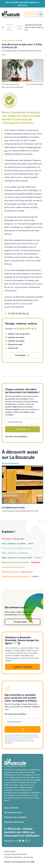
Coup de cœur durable (10, 27)
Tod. (33, 862)
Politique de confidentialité (13, 857)
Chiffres (35, 576)
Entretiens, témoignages (13, 539)
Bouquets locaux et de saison (15, 562)
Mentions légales (10, 851)
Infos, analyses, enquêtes (14, 543)
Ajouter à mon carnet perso (19, 334)
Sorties (38, 558)
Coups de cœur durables (13, 567)
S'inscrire (28, 14)
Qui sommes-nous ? (13, 812)
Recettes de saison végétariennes (17, 572)
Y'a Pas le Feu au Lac (19, 313)
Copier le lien (13, 348)
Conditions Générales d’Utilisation (16, 854)
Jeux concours (28, 857)
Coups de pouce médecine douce (17, 548)
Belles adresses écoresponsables (17, 558)
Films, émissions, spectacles (15, 553)
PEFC (36, 190)
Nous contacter (11, 808)
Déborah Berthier (37, 84)
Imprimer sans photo (16, 341)
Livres (30, 543)
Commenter (20, 355)
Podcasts (36, 562)
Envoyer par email (15, 344)
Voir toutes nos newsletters (16, 436)
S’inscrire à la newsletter (15, 817)
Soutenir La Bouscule (23, 667)
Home (3, 27)
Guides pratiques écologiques (16, 576)
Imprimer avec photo (16, 337)
